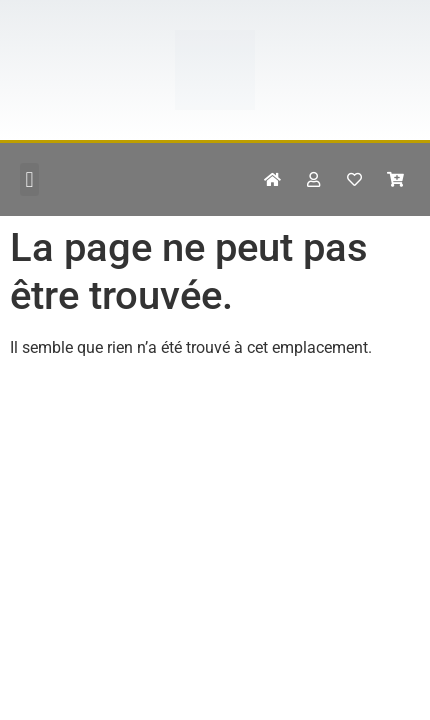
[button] (29, 179)
